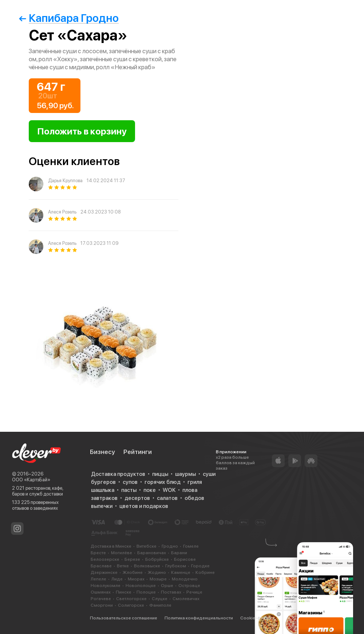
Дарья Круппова (65, 181)
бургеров (103, 482)
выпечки (102, 506)
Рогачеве (101, 599)
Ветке (123, 566)
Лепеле (98, 579)
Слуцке (160, 599)
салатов (167, 498)
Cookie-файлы (256, 618)
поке (150, 490)
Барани (179, 553)
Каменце (181, 572)
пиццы (160, 474)
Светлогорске (131, 599)
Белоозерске (105, 559)
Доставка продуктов (118, 474)
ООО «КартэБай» (31, 480)
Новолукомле (106, 586)
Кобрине (205, 572)
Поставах (171, 592)
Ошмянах (101, 592)
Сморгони (102, 605)
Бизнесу (102, 452)
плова (190, 490)
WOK (169, 490)
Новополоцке (141, 586)
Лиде (117, 579)
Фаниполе (160, 605)
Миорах (136, 579)
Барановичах (152, 553)
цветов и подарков (144, 506)
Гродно (170, 546)
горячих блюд (163, 482)
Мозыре (158, 579)
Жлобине (133, 572)
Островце (189, 586)
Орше (167, 586)
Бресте (98, 553)
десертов (137, 498)
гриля (195, 482)
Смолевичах (186, 599)
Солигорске (131, 605)
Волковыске (147, 566)
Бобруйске (157, 559)
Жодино (157, 572)
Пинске (124, 592)
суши (209, 474)
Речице (194, 592)
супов (130, 482)
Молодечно (185, 579)
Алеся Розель (62, 212)
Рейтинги (138, 452)
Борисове (185, 559)
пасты (129, 490)
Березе (132, 559)
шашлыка (103, 490)
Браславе (101, 566)
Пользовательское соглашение (124, 618)
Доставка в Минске (111, 546)
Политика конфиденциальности (199, 618)
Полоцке (146, 592)
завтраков (104, 498)
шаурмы (185, 474)
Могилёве (122, 553)
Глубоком (176, 566)
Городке (200, 566)
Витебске (147, 546)
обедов (194, 498)
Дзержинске (104, 572)
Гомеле (191, 546)
